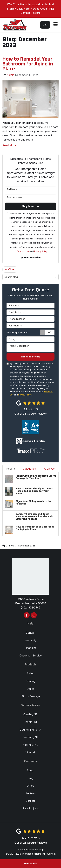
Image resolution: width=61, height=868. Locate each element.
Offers (30, 786)
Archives (49, 469)
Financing (30, 648)
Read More (9, 145)
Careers (31, 801)
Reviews (31, 793)
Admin (10, 75)
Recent (11, 469)
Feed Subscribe (31, 258)
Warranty (30, 640)
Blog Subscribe (30, 206)
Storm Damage (31, 696)
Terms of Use (23, 251)
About (30, 770)
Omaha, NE (30, 714)
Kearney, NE (30, 745)
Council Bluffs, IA (30, 730)
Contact (30, 633)
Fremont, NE (31, 737)
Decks (30, 689)
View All (30, 752)
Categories (29, 469)
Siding (30, 673)
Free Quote (30, 864)
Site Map (39, 850)
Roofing (30, 681)
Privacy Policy (41, 251)
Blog (31, 778)
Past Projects (31, 808)
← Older (10, 269)
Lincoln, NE (31, 722)
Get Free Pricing (31, 357)
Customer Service (31, 655)
